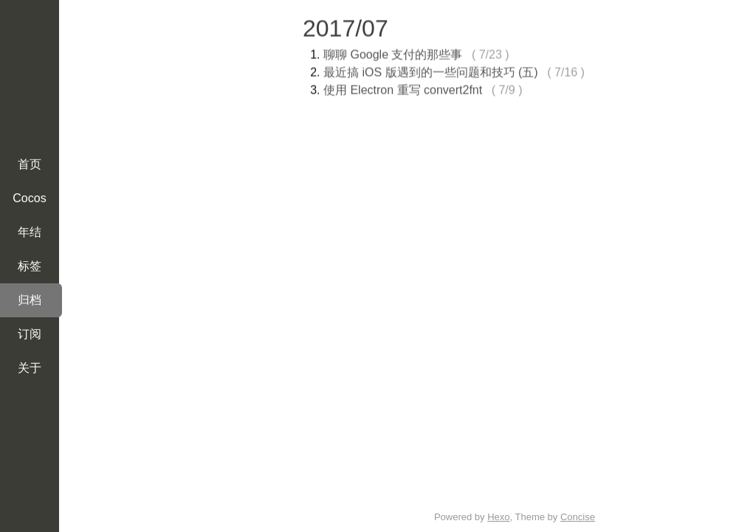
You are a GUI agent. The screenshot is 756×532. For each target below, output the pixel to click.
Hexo (498, 517)
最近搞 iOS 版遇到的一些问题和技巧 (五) (431, 70)
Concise (578, 517)
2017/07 (346, 27)
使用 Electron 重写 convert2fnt (403, 88)
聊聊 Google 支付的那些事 (393, 53)
